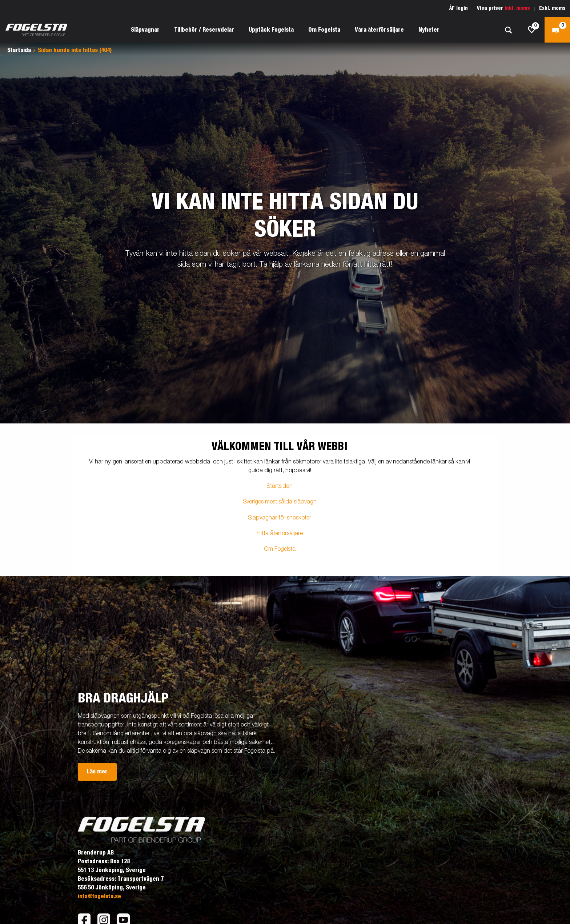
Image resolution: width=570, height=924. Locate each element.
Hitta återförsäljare (280, 534)
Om (269, 549)
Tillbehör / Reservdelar (204, 30)
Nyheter (429, 30)
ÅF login (459, 8)
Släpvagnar (145, 30)
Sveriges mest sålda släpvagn (280, 502)
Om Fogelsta (324, 30)
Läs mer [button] (97, 772)
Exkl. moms (552, 8)
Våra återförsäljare (379, 30)
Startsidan (280, 486)
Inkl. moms (517, 8)
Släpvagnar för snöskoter (280, 518)
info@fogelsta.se (99, 896)
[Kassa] (557, 30)
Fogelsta (285, 549)
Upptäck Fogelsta (271, 30)
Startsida (19, 50)
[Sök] (508, 30)
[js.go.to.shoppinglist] (532, 30)
